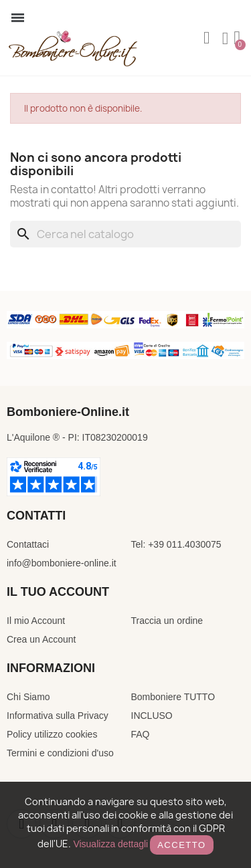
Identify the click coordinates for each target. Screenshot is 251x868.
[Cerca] (125, 234)
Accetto (181, 845)
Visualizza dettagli (110, 844)
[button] (207, 38)
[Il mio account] (226, 39)
